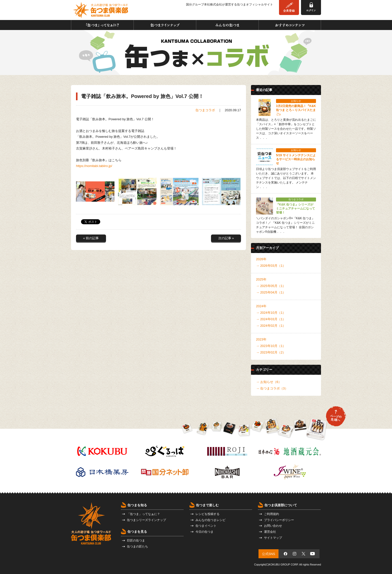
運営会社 (270, 532)
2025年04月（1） (273, 292)
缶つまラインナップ (165, 25)
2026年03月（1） (273, 266)
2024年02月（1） (273, 326)
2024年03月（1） (273, 319)
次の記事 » (226, 238)
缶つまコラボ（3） (274, 388)
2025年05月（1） (273, 286)
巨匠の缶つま (136, 540)
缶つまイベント (206, 526)
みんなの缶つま (227, 25)
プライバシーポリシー (279, 520)
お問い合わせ (273, 526)
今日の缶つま (204, 532)
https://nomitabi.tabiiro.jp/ (94, 166)
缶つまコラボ (205, 110)
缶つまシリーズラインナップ (146, 520)
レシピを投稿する (207, 514)
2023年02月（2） (273, 352)
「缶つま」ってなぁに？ (102, 25)
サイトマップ (273, 538)
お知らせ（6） (271, 382)
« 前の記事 (91, 238)
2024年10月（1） (273, 313)
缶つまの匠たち (137, 546)
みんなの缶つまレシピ (210, 520)
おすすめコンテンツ (290, 25)
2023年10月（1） (273, 346)
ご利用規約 (271, 514)
